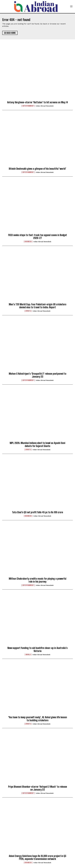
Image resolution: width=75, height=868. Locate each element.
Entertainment (28, 106)
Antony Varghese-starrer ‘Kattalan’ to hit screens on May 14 (38, 102)
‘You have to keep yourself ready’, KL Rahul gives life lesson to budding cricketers (38, 719)
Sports (28, 311)
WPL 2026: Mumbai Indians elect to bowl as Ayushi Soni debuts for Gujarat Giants (37, 444)
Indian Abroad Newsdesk (45, 106)
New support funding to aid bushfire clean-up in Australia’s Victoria (37, 649)
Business (28, 242)
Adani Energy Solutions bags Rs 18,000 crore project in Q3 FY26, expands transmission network (37, 857)
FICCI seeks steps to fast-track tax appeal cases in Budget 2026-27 (38, 237)
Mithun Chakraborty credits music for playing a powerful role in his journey (38, 580)
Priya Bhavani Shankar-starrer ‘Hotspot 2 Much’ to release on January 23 (38, 788)
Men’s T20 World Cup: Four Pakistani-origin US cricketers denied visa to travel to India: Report (38, 306)
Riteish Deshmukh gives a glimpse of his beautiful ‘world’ (37, 169)
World (28, 655)
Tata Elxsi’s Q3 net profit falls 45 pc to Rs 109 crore (37, 512)
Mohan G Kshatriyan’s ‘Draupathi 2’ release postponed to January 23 (38, 375)
